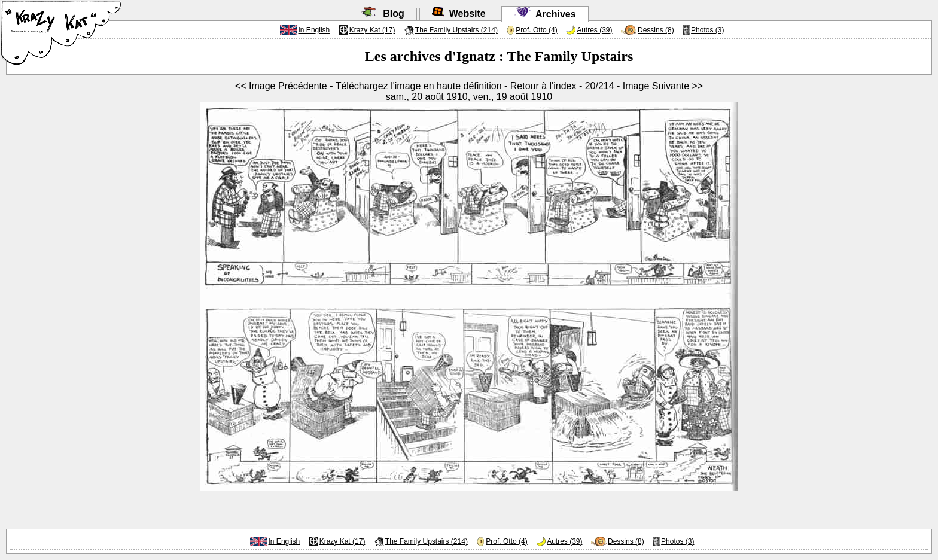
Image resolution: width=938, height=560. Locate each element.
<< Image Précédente (281, 86)
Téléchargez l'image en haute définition (419, 86)
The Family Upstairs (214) (456, 30)
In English (314, 30)
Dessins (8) (656, 30)
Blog (383, 13)
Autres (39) (594, 30)
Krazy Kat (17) (372, 30)
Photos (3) (707, 30)
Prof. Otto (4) (536, 30)
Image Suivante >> (663, 86)
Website (459, 13)
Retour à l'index (543, 86)
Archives (545, 14)
